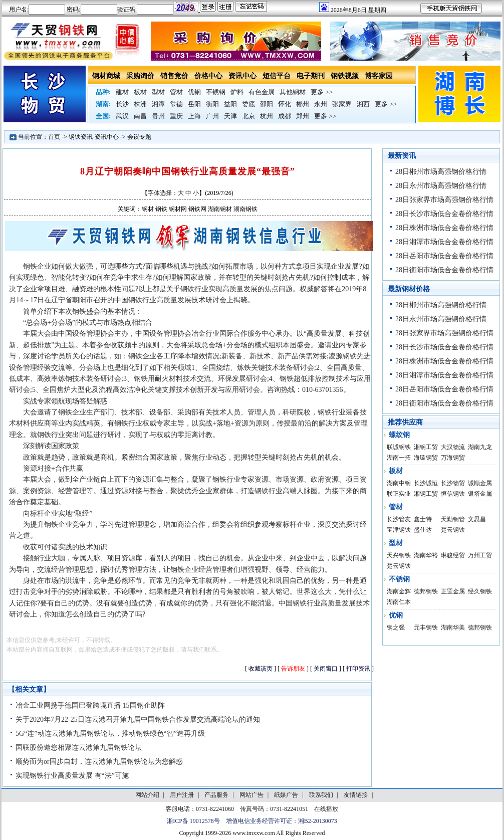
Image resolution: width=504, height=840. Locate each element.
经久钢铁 (480, 591)
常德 (176, 104)
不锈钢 (216, 92)
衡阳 (212, 104)
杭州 (267, 116)
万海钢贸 (453, 458)
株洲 (140, 104)
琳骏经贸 (453, 555)
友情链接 (356, 795)
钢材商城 (106, 76)
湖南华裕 (426, 555)
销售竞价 (174, 76)
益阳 (230, 104)
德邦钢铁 (426, 591)
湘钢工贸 (426, 447)
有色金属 (262, 92)
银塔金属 (480, 494)
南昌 (140, 116)
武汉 (122, 116)
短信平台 (277, 76)
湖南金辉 (399, 591)
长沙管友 (399, 519)
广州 (212, 116)
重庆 (176, 116)
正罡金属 (453, 591)
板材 (140, 92)
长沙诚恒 (426, 483)
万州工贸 (480, 555)
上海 (194, 116)
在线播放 (326, 809)
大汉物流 (453, 447)
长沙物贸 (453, 483)
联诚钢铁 (399, 447)
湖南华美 (453, 627)
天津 (230, 116)
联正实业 (399, 494)
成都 (285, 116)
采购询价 (140, 76)
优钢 (194, 92)
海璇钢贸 (426, 458)
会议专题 (139, 137)
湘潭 (158, 104)
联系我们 (321, 795)
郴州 (303, 104)
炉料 (237, 92)
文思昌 (477, 519)
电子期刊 (311, 76)
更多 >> (322, 92)
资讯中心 (242, 76)
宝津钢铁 (399, 530)
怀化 (285, 104)
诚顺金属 (480, 483)
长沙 (122, 104)
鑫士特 (423, 519)
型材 (158, 92)
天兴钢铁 (399, 555)
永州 (321, 104)
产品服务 (216, 795)
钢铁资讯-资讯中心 (94, 137)
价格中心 (208, 76)
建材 (122, 92)
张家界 (342, 104)
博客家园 (379, 76)
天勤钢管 (453, 519)
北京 (248, 116)
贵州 (158, 116)
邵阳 (267, 104)
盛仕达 (423, 530)
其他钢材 (293, 92)
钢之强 (396, 627)
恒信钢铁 (453, 494)
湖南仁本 (399, 602)
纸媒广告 (286, 795)
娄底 (248, 104)
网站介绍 (147, 795)
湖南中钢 (399, 483)
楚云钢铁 (453, 530)
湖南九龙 (480, 447)
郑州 (303, 116)
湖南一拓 (399, 458)
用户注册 (182, 795)
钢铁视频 (345, 76)
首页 (54, 137)
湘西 (363, 104)
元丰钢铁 (426, 627)
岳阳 (194, 104)
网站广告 (251, 795)
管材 (176, 92)
